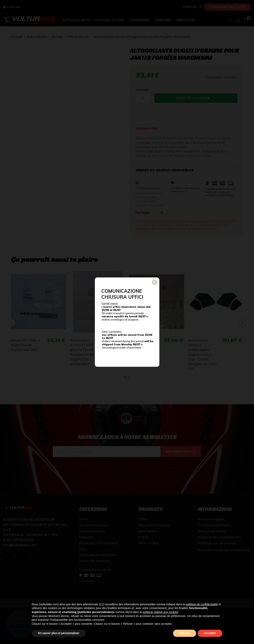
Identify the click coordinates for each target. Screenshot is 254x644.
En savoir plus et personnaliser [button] (59, 633)
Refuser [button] (185, 633)
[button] (155, 282)
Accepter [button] (210, 633)
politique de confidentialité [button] (202, 604)
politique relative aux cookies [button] (160, 612)
